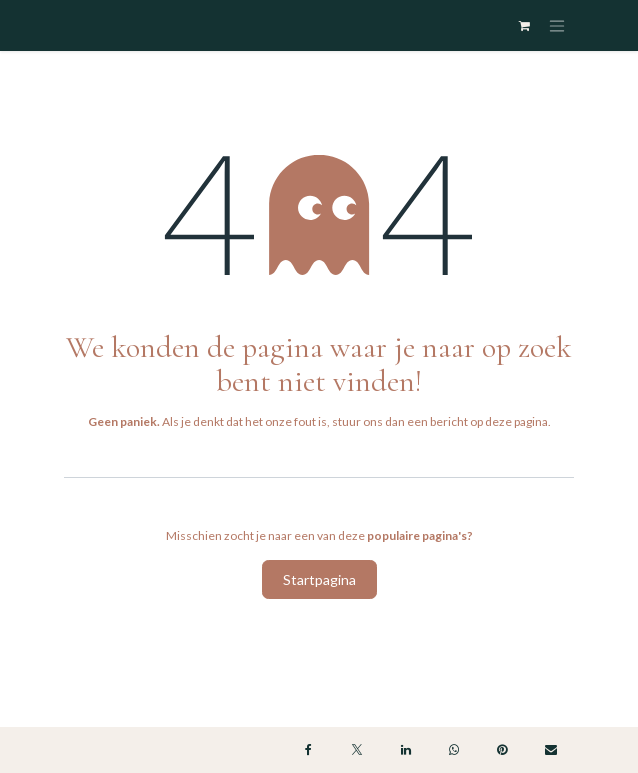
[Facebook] (309, 750)
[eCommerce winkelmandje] (524, 26)
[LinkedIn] (406, 750)
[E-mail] (551, 750)
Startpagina (319, 579)
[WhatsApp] (454, 750)
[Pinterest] (502, 750)
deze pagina (516, 421)
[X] (357, 750)
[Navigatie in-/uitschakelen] (557, 25)
